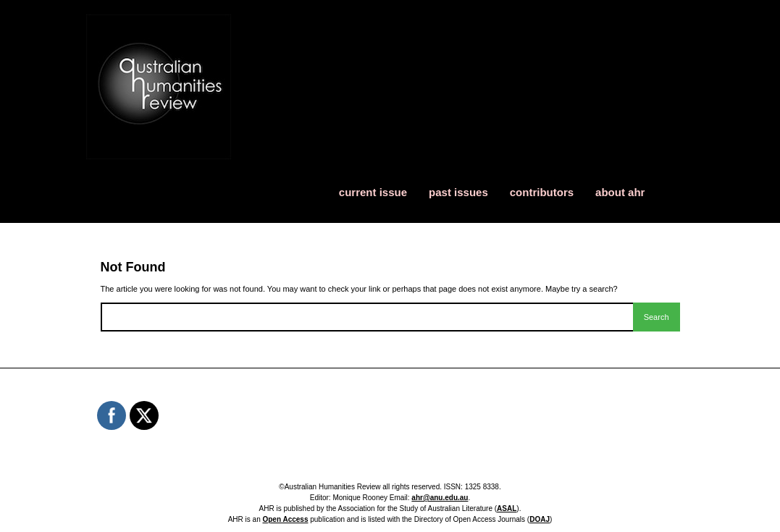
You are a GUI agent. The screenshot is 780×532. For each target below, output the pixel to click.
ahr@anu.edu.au (440, 498)
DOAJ (540, 519)
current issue (373, 192)
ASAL (507, 508)
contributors (542, 192)
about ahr (620, 192)
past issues (458, 192)
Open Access (285, 519)
